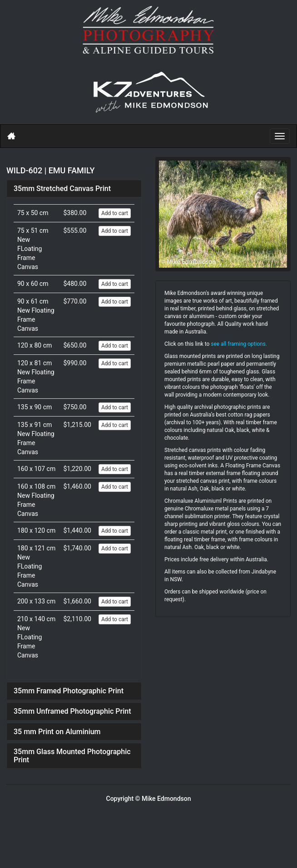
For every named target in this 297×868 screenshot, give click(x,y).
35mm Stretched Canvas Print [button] (62, 189)
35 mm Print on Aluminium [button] (57, 732)
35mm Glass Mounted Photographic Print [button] (72, 756)
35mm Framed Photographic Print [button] (69, 691)
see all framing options (238, 344)
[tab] (74, 189)
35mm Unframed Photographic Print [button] (72, 711)
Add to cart (115, 213)
